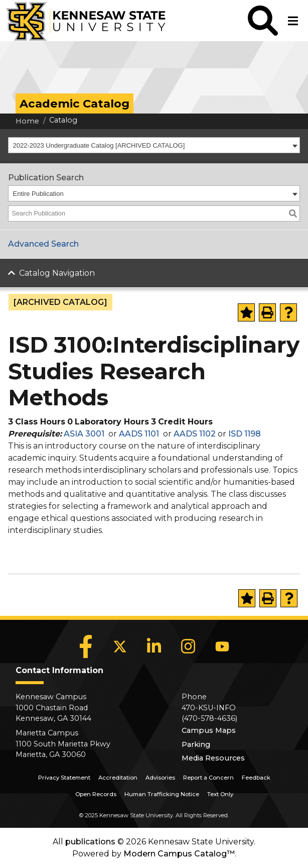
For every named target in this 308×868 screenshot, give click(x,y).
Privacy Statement (64, 778)
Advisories (160, 778)
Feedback (256, 778)
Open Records (96, 794)
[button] (263, 21)
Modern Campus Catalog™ (179, 854)
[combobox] (154, 145)
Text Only (220, 794)
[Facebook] (86, 646)
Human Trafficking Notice (162, 794)
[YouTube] (222, 646)
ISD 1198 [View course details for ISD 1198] (245, 434)
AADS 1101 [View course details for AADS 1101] (139, 434)
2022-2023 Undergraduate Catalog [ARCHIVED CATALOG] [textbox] (99, 145)
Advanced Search (43, 244)
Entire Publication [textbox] (38, 194)
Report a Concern (208, 778)
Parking (196, 744)
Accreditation (118, 778)
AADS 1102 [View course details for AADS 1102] (195, 434)
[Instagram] (188, 646)
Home (27, 121)
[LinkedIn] (154, 646)
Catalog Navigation (57, 273)
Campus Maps (209, 730)
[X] (120, 646)
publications (90, 842)
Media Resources (213, 758)
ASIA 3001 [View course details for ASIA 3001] (84, 434)
